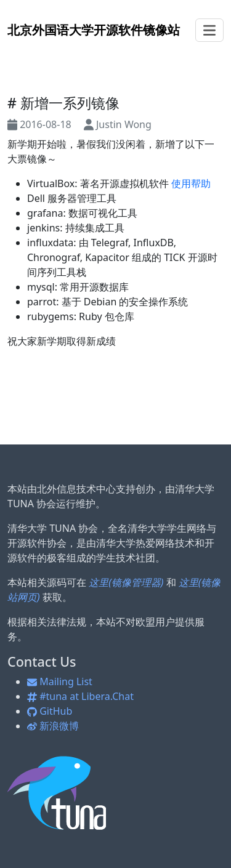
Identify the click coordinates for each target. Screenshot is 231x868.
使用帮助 (191, 183)
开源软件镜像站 (94, 30)
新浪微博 (53, 726)
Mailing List (60, 681)
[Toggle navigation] (209, 30)
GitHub (50, 711)
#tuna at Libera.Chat (80, 696)
